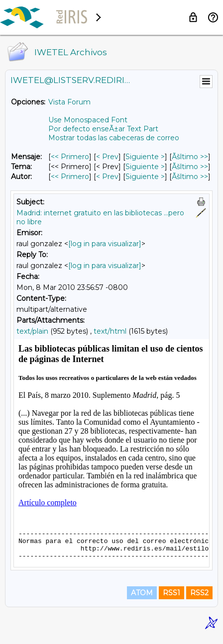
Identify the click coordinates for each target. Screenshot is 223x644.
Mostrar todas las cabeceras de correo (114, 138)
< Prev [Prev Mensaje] (107, 157)
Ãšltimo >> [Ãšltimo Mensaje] (190, 157)
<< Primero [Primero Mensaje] (70, 157)
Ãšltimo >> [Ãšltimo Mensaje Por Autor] (190, 177)
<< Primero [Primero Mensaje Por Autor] (70, 177)
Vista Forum (69, 102)
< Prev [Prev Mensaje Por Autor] (107, 177)
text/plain (32, 331)
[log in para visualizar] (105, 244)
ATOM (142, 600)
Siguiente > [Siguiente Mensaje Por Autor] (145, 177)
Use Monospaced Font (88, 120)
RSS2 (199, 600)
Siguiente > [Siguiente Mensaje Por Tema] (145, 167)
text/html (110, 331)
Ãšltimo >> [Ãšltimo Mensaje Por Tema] (190, 167)
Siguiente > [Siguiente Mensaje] (145, 157)
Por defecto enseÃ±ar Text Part (103, 129)
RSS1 (171, 600)
